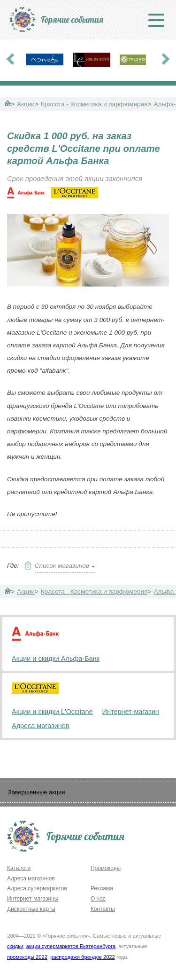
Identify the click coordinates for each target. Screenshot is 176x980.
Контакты (103, 909)
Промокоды (106, 868)
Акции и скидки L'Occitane (52, 712)
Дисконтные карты (31, 909)
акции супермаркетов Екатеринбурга (71, 946)
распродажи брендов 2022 (83, 957)
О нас (98, 899)
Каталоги (19, 868)
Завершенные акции (36, 792)
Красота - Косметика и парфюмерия (94, 104)
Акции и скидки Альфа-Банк (56, 659)
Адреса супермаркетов (37, 888)
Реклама (102, 888)
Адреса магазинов (41, 726)
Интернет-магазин (131, 712)
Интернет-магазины (33, 899)
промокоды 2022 (27, 957)
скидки (15, 946)
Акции (26, 104)
